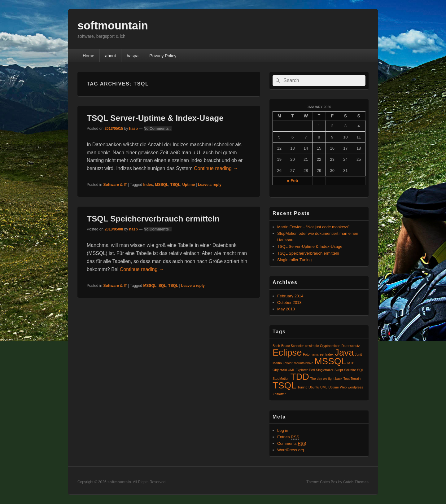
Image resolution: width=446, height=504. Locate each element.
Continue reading (216, 168)
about (110, 56)
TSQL (175, 185)
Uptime (188, 185)
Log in (283, 430)
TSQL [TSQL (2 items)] (284, 385)
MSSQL (162, 185)
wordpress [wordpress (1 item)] (355, 387)
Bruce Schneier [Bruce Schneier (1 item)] (293, 346)
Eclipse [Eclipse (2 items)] (287, 352)
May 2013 (286, 309)
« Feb (293, 181)
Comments (292, 444)
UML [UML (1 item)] (324, 387)
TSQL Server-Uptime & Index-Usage (155, 118)
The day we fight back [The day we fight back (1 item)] (326, 379)
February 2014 (290, 296)
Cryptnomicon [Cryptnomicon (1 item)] (330, 346)
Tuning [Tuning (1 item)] (302, 387)
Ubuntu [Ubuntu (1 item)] (314, 387)
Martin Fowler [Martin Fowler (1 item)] (283, 363)
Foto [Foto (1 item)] (306, 354)
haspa (133, 56)
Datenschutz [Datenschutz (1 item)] (350, 346)
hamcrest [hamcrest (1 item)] (317, 354)
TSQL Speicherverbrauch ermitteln (153, 219)
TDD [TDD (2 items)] (300, 377)
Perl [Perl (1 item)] (312, 370)
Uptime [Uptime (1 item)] (334, 387)
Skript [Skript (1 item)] (339, 370)
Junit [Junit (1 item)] (359, 354)
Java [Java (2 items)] (344, 352)
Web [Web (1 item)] (343, 387)
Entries (288, 437)
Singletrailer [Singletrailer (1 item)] (325, 370)
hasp (133, 129)
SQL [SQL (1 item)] (360, 370)
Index (148, 185)
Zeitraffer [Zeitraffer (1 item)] (279, 394)
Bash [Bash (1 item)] (276, 346)
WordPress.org (291, 450)
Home (88, 56)
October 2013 (289, 302)
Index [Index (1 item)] (330, 354)
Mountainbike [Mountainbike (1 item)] (303, 363)
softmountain (113, 26)
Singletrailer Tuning (294, 260)
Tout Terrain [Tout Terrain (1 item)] (352, 379)
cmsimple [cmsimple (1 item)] (312, 346)
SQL (162, 286)
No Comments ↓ (158, 129)
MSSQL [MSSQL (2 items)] (330, 361)
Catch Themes (356, 482)
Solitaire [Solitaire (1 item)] (350, 370)
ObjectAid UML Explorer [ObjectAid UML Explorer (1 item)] (290, 370)
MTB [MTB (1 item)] (351, 363)
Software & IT (115, 185)
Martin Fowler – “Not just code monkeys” (313, 227)
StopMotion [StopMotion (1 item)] (281, 379)
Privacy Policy (163, 56)
